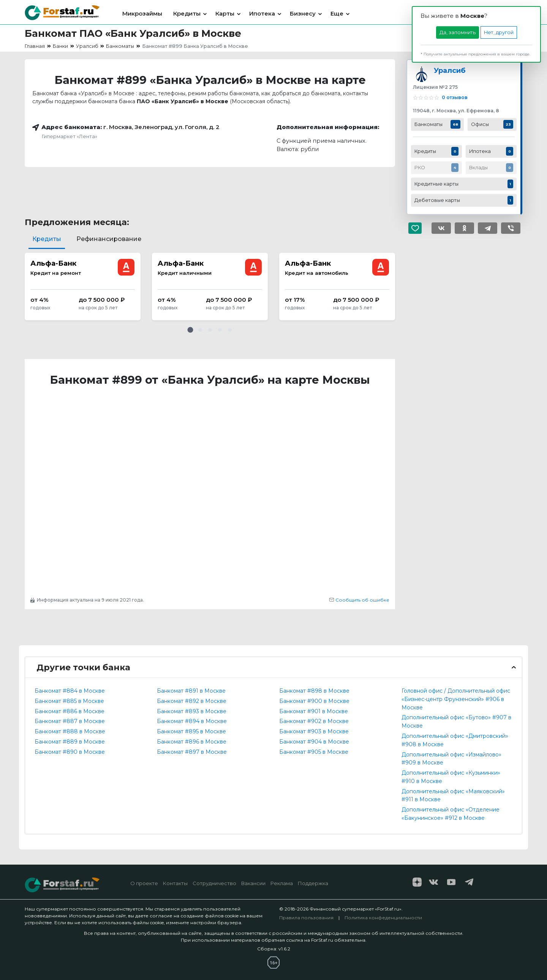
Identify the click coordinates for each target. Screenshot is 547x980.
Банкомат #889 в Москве (70, 742)
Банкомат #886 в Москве (70, 711)
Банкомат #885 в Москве (69, 701)
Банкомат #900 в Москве (314, 701)
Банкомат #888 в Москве (70, 731)
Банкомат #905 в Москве (314, 752)
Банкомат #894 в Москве (192, 721)
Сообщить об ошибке (359, 600)
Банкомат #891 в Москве (191, 691)
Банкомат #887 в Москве (70, 721)
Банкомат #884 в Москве (70, 691)
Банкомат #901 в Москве (314, 711)
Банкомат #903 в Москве (314, 731)
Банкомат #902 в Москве (314, 721)
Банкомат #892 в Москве (192, 701)
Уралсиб (450, 70)
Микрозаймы (142, 13)
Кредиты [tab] (47, 239)
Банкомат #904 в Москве (314, 742)
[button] (190, 330)
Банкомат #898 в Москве (314, 691)
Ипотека (262, 13)
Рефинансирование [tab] (109, 239)
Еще (337, 13)
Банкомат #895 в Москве (191, 731)
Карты (225, 13)
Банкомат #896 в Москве (192, 742)
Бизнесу (303, 13)
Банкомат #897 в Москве (192, 752)
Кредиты (187, 13)
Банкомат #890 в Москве (70, 752)
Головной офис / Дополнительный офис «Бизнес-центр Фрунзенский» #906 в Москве (456, 699)
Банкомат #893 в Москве (192, 711)
